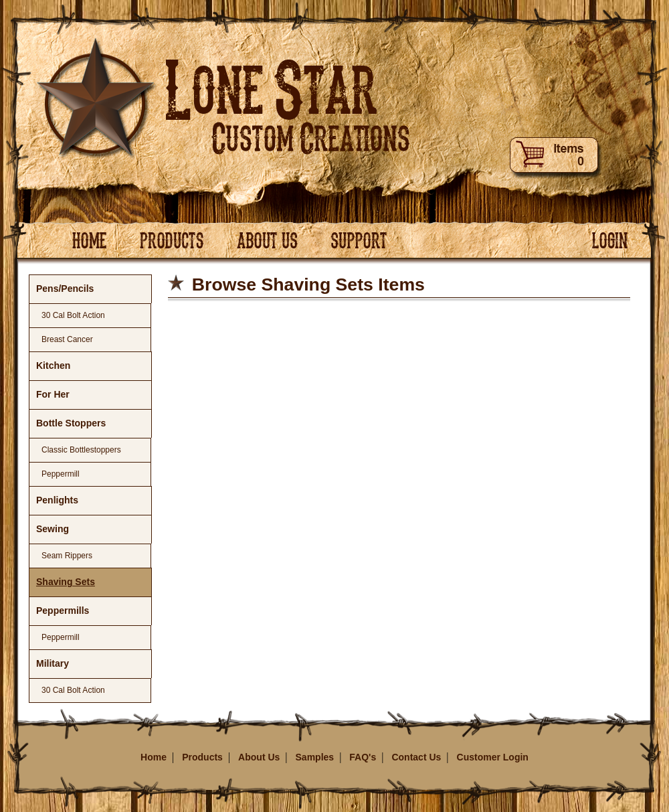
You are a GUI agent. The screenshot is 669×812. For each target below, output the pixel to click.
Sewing (53, 529)
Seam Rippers (67, 556)
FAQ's (363, 757)
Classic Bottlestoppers (81, 450)
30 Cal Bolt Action (73, 315)
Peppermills (63, 611)
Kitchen (53, 366)
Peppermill (61, 474)
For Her (53, 394)
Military (53, 663)
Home (154, 757)
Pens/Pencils (65, 289)
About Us (259, 757)
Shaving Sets (66, 582)
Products (202, 757)
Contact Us (416, 757)
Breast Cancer (67, 339)
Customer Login (493, 757)
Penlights (57, 500)
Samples (315, 757)
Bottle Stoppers (71, 423)
